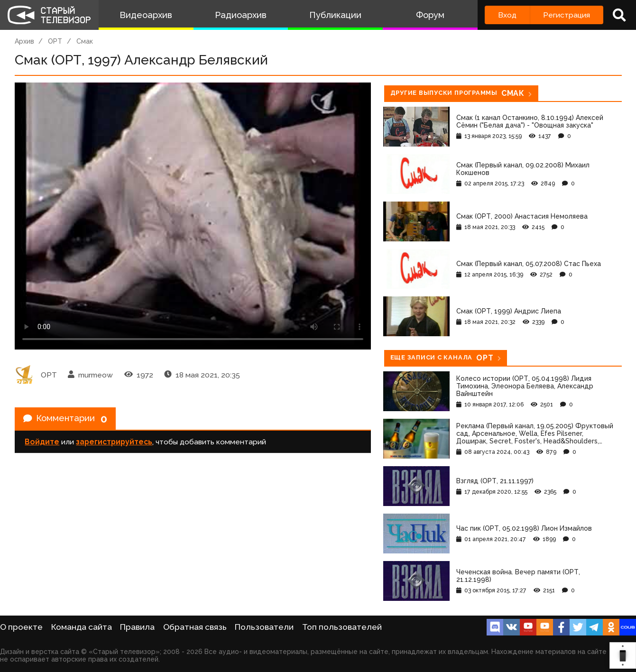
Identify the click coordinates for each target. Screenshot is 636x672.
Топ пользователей (342, 627)
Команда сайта (82, 627)
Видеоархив (146, 15)
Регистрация (567, 15)
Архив (24, 41)
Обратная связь (195, 627)
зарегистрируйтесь (114, 444)
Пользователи (264, 627)
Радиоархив (241, 15)
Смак (85, 41)
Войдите (42, 444)
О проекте (21, 627)
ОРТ (55, 41)
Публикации (335, 15)
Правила (137, 627)
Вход (507, 15)
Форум (430, 15)
